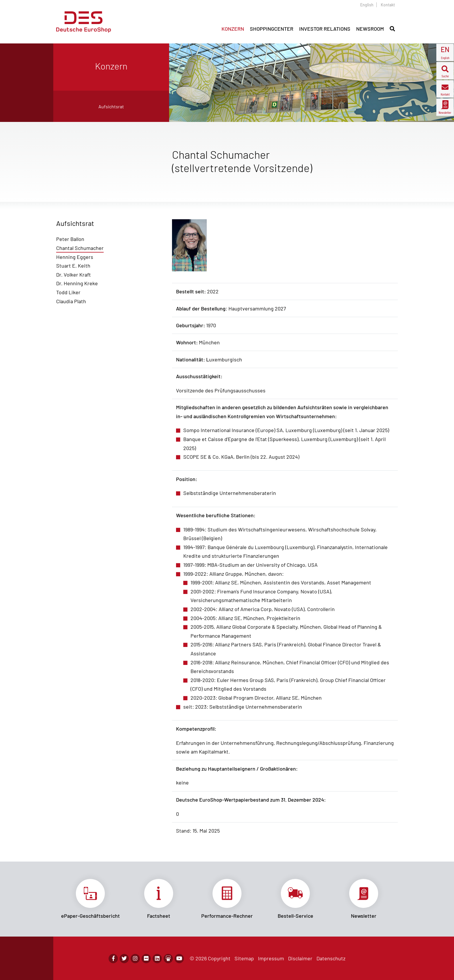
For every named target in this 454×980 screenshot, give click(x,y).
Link (90, 899)
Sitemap (244, 958)
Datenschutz (331, 958)
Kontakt (388, 5)
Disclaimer (300, 958)
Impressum (271, 958)
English (367, 5)
